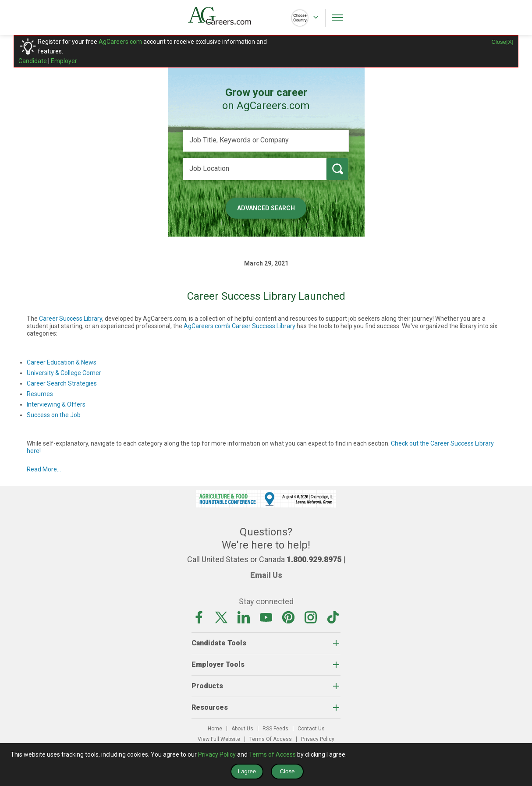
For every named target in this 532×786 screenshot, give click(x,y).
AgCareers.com (120, 42)
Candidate (33, 61)
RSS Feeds (275, 729)
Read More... (44, 469)
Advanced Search (266, 208)
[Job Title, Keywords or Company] (266, 141)
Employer (64, 61)
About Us (242, 729)
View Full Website (219, 739)
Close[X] (502, 42)
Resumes (40, 394)
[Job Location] (255, 169)
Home (215, 729)
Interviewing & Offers (56, 404)
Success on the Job (54, 415)
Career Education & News (62, 362)
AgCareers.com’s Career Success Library (239, 326)
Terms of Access (272, 754)
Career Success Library (71, 319)
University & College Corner (64, 373)
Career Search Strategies (62, 383)
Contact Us (311, 729)
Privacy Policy (318, 739)
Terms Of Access (271, 739)
